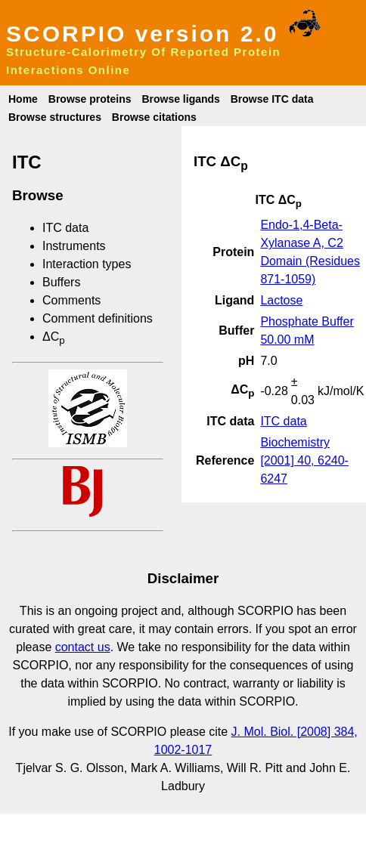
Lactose (281, 300)
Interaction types (87, 264)
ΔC (54, 337)
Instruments (74, 246)
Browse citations (154, 117)
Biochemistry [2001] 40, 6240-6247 (304, 460)
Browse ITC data (272, 99)
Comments (71, 300)
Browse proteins (90, 99)
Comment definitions (98, 318)
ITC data (65, 228)
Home (23, 99)
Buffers (61, 282)
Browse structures (55, 117)
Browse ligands (180, 99)
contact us (83, 647)
